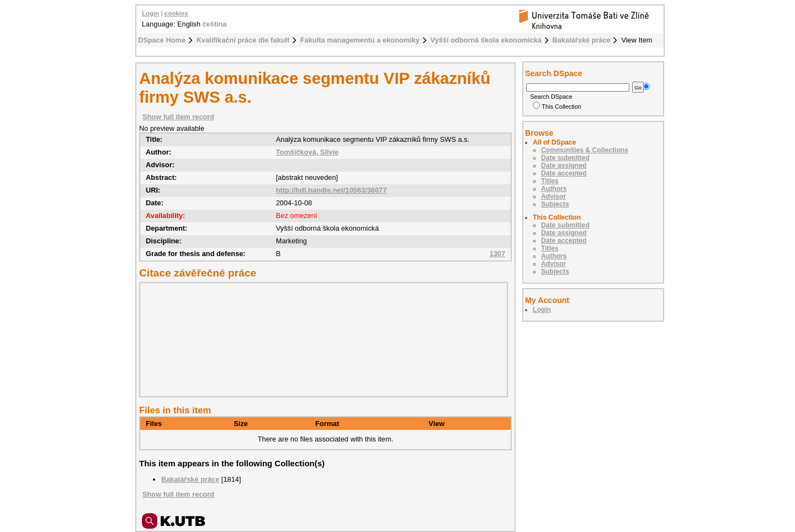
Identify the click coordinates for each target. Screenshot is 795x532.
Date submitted (565, 158)
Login (150, 13)
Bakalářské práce (582, 40)
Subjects (555, 204)
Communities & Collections (585, 150)
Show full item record (178, 117)
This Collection (557, 107)
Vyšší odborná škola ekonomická (486, 40)
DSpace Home (162, 40)
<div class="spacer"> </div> (321, 339)
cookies (176, 13)
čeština (215, 24)
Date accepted (564, 173)
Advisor (553, 196)
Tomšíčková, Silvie (308, 152)
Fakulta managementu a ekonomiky (360, 40)
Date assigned (564, 166)
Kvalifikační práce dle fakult (243, 40)
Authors (554, 189)
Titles (550, 181)
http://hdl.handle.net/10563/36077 (332, 190)
